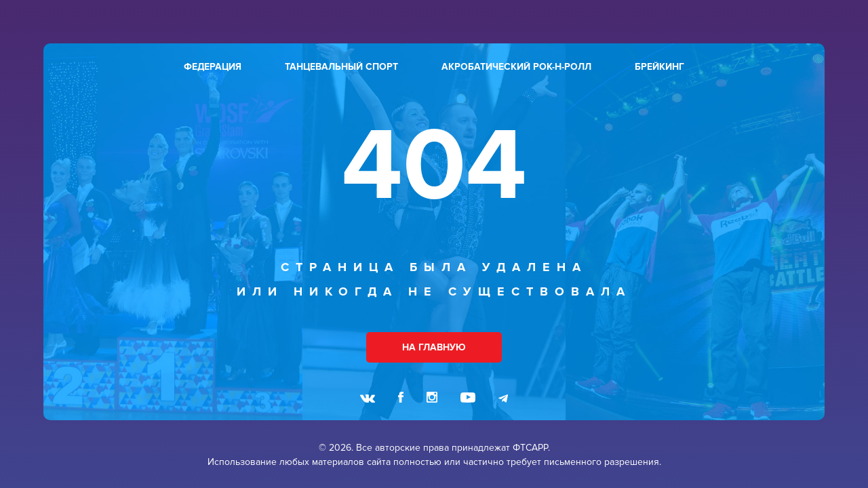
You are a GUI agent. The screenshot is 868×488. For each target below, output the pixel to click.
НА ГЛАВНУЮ (434, 347)
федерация (213, 67)
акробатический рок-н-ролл (516, 67)
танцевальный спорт (341, 67)
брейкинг (659, 67)
